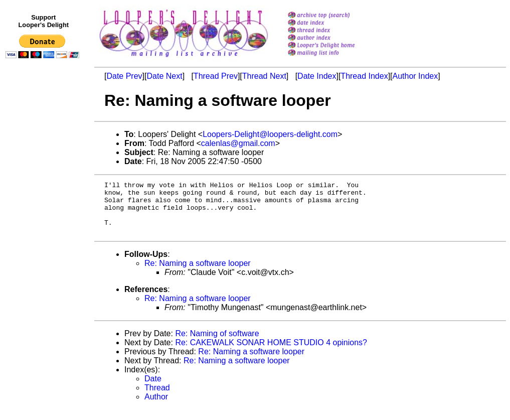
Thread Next (264, 76)
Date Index (317, 76)
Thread (157, 398)
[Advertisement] (44, 269)
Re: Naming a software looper (198, 274)
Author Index (415, 76)
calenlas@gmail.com (238, 143)
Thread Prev (216, 76)
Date (153, 389)
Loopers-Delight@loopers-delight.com (270, 134)
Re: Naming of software (217, 344)
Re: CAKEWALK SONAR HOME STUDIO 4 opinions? (271, 353)
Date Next (164, 76)
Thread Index (364, 76)
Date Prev (124, 76)
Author (156, 407)
